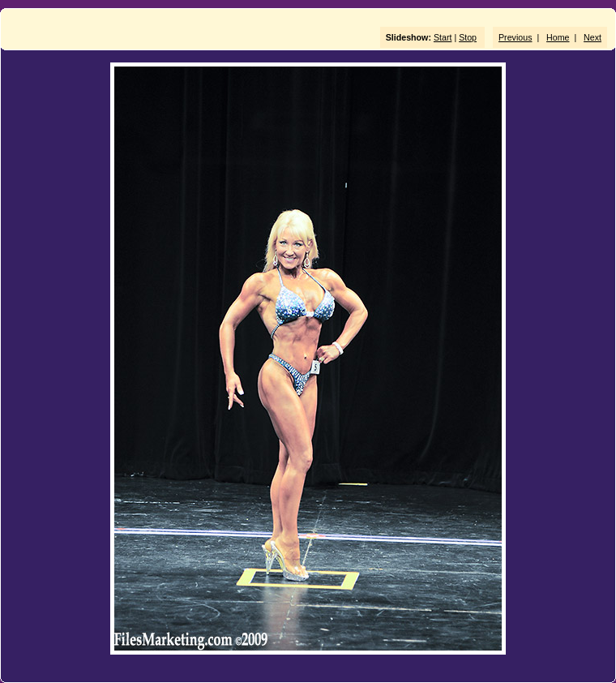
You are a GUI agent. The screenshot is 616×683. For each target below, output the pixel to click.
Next (592, 37)
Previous (515, 37)
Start (443, 37)
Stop (468, 37)
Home (558, 37)
